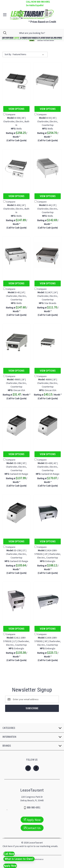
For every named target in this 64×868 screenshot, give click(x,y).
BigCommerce (37, 859)
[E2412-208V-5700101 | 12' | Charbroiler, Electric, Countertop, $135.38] (16, 601)
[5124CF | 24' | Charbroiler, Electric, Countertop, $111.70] (48, 255)
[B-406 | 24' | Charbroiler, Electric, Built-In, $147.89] (16, 168)
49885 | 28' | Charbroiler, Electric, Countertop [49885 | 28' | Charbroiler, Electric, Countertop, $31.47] (16, 383)
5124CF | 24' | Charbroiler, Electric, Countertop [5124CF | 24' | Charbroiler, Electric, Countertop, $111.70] (48, 296)
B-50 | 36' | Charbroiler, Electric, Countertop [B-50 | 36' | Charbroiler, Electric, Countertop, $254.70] (48, 121)
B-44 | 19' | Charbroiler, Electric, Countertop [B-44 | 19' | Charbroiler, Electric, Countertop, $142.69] (48, 209)
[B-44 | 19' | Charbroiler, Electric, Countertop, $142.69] (48, 168)
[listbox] (29, 54)
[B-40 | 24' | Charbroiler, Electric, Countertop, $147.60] (16, 255)
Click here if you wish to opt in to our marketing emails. (30, 846)
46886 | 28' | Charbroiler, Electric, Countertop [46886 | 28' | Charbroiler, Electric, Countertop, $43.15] (48, 383)
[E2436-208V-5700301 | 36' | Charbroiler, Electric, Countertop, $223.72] (48, 601)
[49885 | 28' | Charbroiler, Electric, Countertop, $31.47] (16, 343)
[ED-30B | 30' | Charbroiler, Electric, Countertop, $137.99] (16, 426)
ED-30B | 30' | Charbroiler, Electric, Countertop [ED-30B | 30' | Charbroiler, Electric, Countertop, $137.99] (16, 467)
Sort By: (8, 54)
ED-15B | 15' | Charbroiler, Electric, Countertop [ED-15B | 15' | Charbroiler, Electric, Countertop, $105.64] (16, 554)
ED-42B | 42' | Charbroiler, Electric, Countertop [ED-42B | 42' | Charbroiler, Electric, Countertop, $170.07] (48, 467)
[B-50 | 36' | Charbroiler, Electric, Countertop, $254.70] (48, 81)
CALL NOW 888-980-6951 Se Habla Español (38, 4)
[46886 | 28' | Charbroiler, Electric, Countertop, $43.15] (48, 343)
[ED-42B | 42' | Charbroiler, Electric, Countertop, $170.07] (48, 426)
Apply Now (32, 820)
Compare (9, 114)
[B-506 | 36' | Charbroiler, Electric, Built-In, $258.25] (16, 81)
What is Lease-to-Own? (19, 859)
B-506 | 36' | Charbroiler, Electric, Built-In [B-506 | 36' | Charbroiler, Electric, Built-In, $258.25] (16, 121)
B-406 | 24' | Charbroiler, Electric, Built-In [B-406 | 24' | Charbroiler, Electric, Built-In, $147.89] (16, 209)
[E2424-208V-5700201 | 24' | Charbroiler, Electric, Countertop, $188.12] (48, 513)
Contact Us (32, 828)
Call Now (9, 854)
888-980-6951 (34, 808)
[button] (32, 39)
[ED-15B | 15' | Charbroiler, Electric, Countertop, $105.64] (16, 513)
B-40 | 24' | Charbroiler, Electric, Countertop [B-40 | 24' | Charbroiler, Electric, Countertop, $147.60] (16, 296)
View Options (16, 109)
